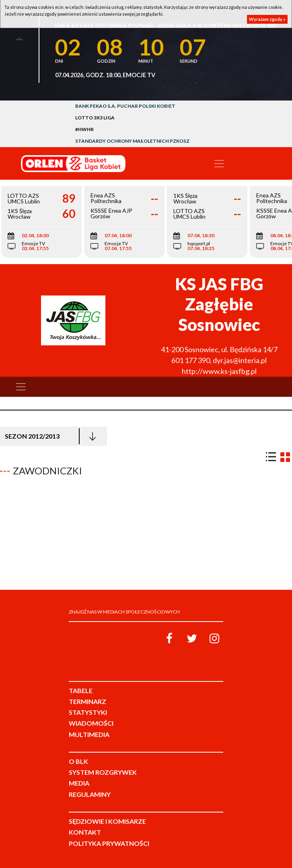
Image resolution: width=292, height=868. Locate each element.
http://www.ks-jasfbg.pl (219, 371)
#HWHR (84, 129)
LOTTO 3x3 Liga (95, 118)
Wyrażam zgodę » (267, 19)
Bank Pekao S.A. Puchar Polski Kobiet (125, 106)
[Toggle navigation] (219, 164)
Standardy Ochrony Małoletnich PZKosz (132, 141)
